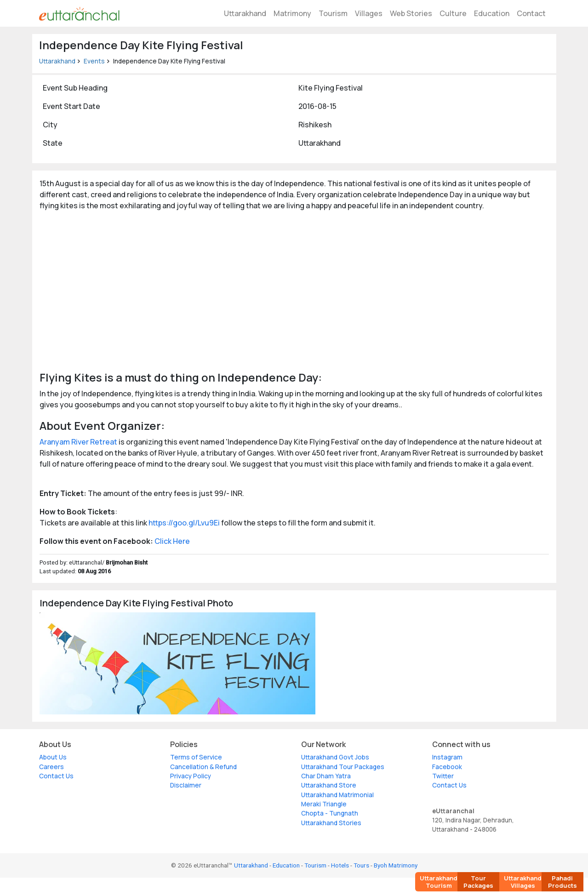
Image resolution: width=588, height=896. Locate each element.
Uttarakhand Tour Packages (343, 767)
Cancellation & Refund (203, 767)
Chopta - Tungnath (330, 813)
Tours (361, 865)
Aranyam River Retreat (78, 442)
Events (94, 61)
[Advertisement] (294, 290)
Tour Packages (478, 882)
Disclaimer (186, 785)
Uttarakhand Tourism (439, 882)
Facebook (447, 767)
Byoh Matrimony (396, 865)
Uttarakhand (245, 13)
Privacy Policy (191, 776)
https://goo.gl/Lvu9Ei (184, 523)
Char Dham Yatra (326, 776)
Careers (51, 767)
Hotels (340, 865)
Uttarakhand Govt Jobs (335, 757)
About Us (53, 757)
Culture (453, 13)
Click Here (172, 541)
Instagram (447, 757)
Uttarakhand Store (329, 785)
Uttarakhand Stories (331, 823)
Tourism (333, 13)
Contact (531, 13)
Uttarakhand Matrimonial (337, 795)
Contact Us (56, 776)
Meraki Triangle (324, 804)
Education (492, 13)
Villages (369, 13)
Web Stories (411, 13)
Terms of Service (196, 757)
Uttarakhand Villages (523, 882)
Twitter (443, 776)
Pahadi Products (562, 882)
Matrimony (292, 13)
